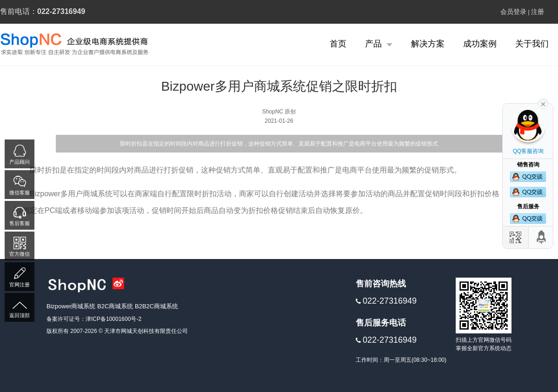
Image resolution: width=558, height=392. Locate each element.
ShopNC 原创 (279, 112)
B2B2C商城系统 (156, 306)
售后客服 (20, 223)
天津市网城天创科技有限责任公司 (146, 331)
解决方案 (428, 44)
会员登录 (513, 12)
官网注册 (20, 285)
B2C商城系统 (116, 306)
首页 (338, 44)
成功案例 (480, 44)
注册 (538, 12)
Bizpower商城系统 (72, 306)
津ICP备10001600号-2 (113, 319)
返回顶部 (20, 315)
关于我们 (532, 44)
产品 (379, 44)
